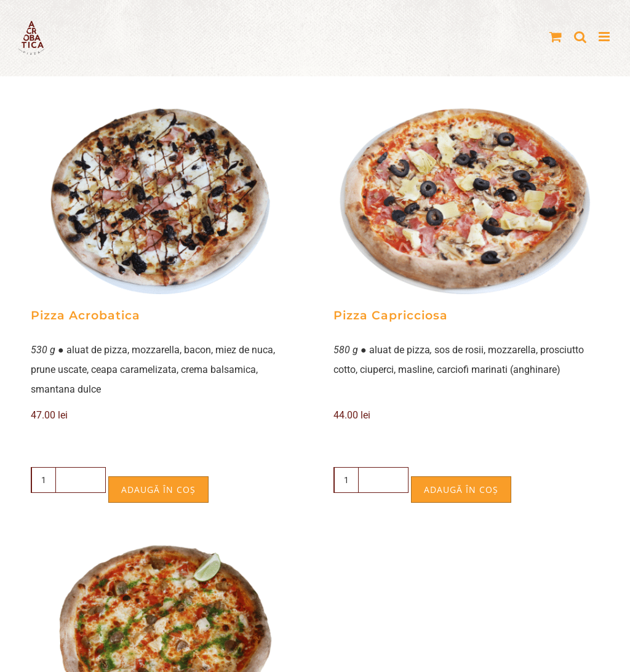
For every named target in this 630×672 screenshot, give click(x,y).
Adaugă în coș (158, 490)
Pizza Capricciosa (391, 315)
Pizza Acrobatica (86, 315)
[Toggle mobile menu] (605, 37)
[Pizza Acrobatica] (164, 201)
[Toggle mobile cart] (556, 37)
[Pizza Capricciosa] (466, 201)
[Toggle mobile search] (580, 37)
